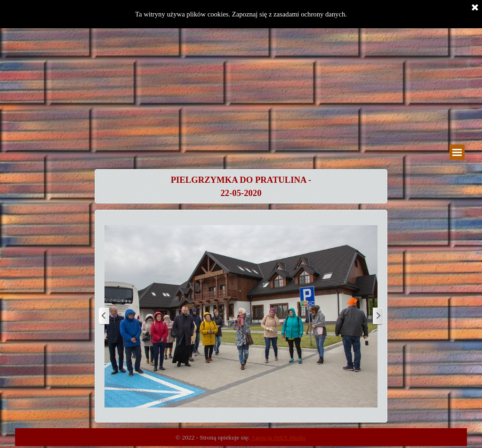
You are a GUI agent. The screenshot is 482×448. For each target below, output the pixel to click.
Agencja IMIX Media (278, 437)
